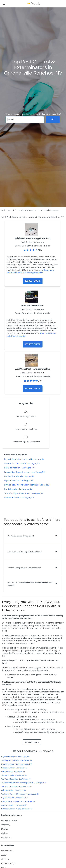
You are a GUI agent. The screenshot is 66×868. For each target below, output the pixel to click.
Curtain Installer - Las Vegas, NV (14, 805)
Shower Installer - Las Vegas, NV (14, 775)
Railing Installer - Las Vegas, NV (14, 790)
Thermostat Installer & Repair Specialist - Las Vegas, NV (23, 783)
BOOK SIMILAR (32, 742)
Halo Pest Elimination (32, 306)
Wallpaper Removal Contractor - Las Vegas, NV (20, 794)
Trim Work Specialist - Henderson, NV (16, 787)
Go (53, 120)
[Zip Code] (25, 120)
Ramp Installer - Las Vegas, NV (13, 772)
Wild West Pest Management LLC (33, 238)
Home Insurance (9, 820)
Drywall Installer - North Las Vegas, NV (16, 764)
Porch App (6, 838)
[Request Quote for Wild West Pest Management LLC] (33, 281)
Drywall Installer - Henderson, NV (15, 798)
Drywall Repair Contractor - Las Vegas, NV (18, 801)
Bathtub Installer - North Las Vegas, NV (17, 809)
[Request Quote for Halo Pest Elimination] (33, 344)
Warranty (6, 825)
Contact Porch (8, 863)
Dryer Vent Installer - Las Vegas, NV (15, 757)
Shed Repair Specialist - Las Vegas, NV (17, 760)
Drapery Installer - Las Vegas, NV (14, 768)
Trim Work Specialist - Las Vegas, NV (16, 779)
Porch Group (7, 851)
